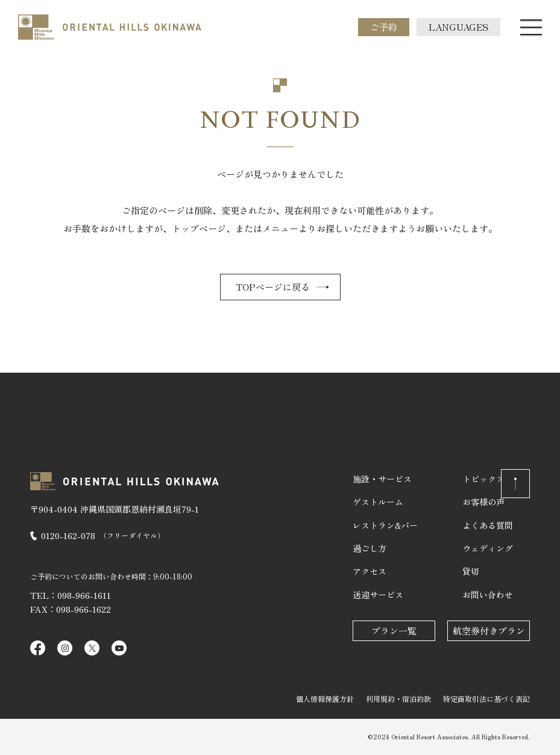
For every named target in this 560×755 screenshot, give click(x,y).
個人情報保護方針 (325, 699)
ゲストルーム (378, 502)
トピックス (483, 479)
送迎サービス (378, 595)
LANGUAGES (458, 27)
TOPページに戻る (273, 287)
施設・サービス (382, 479)
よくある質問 (488, 525)
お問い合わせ (488, 595)
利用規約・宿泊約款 (398, 699)
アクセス (370, 571)
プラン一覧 (394, 630)
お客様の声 (483, 502)
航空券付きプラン (489, 630)
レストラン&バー (385, 525)
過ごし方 (370, 548)
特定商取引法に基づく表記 (486, 699)
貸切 (471, 571)
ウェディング (488, 548)
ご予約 (384, 27)
